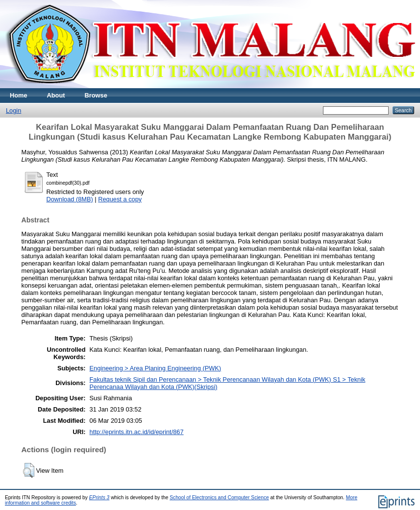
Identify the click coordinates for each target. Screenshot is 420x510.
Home (19, 95)
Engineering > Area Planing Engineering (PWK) (156, 368)
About (56, 95)
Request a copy (120, 199)
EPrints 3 (99, 498)
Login (13, 110)
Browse (96, 95)
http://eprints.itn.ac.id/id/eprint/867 (137, 432)
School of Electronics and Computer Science (219, 498)
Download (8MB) (70, 199)
